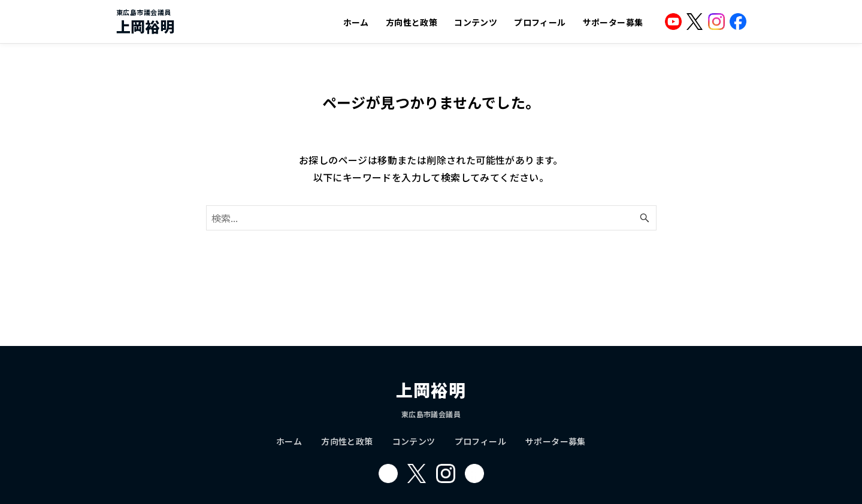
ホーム (356, 22)
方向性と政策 (412, 22)
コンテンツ (476, 22)
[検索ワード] (431, 218)
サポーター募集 (613, 22)
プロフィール (540, 22)
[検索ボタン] (645, 218)
